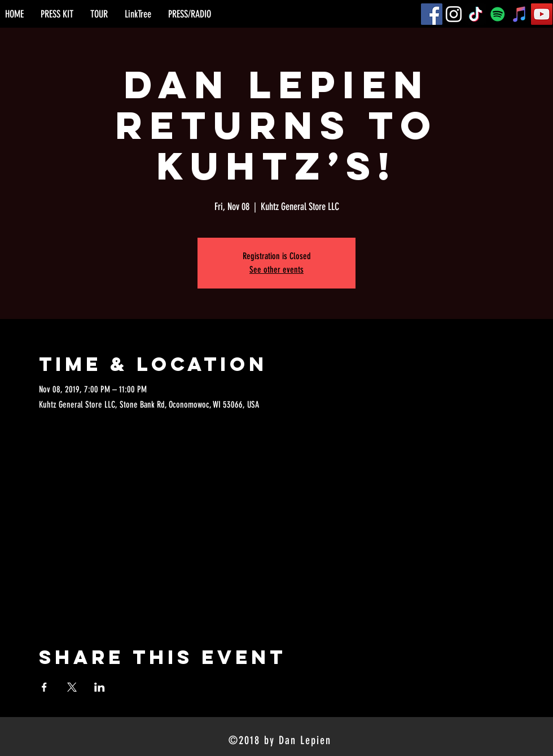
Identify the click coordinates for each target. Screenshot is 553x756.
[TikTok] (476, 14)
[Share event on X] (72, 687)
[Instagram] (454, 14)
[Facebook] (432, 14)
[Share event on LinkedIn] (100, 687)
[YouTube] (542, 14)
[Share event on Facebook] (44, 687)
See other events (276, 270)
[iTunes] (520, 14)
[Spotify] (498, 14)
